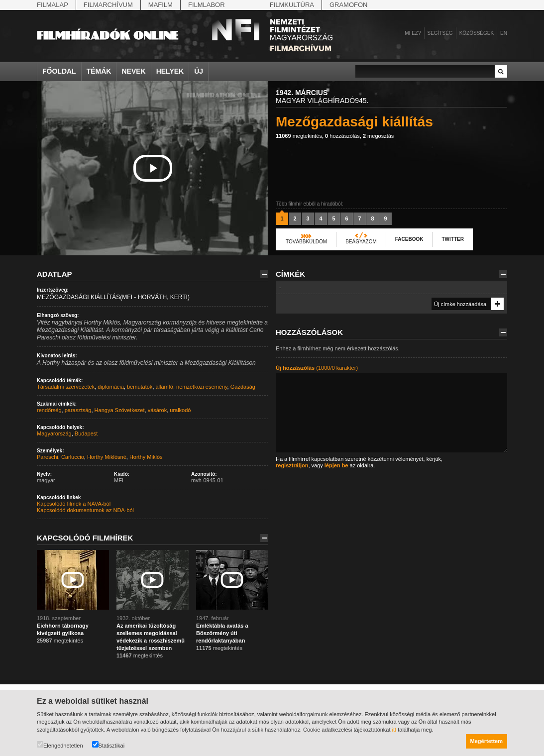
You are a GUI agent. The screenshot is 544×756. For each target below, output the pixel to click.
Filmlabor (207, 5)
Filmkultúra (292, 5)
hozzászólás (342, 136)
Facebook (409, 239)
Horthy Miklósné (107, 457)
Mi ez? (413, 33)
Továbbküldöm (306, 242)
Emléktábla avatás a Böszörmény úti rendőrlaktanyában (222, 633)
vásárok (158, 410)
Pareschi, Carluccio (60, 457)
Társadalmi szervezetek (66, 387)
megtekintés (299, 136)
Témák (99, 71)
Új (199, 71)
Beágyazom (361, 242)
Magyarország (54, 433)
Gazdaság (243, 387)
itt (394, 730)
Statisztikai (109, 745)
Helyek (170, 71)
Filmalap (53, 5)
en (504, 33)
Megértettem (487, 741)
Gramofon (349, 5)
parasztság (78, 410)
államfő (164, 387)
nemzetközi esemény (202, 387)
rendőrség (49, 410)
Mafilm (161, 5)
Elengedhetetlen (60, 745)
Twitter (452, 239)
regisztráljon (292, 465)
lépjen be (336, 465)
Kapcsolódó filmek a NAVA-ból (74, 504)
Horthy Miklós (146, 457)
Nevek (133, 71)
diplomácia (111, 387)
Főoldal (59, 71)
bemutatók (140, 387)
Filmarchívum (108, 5)
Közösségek (477, 33)
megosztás (378, 136)
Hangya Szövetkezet (120, 410)
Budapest (86, 433)
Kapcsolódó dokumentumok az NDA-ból (85, 510)
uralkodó (180, 410)
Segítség (440, 33)
